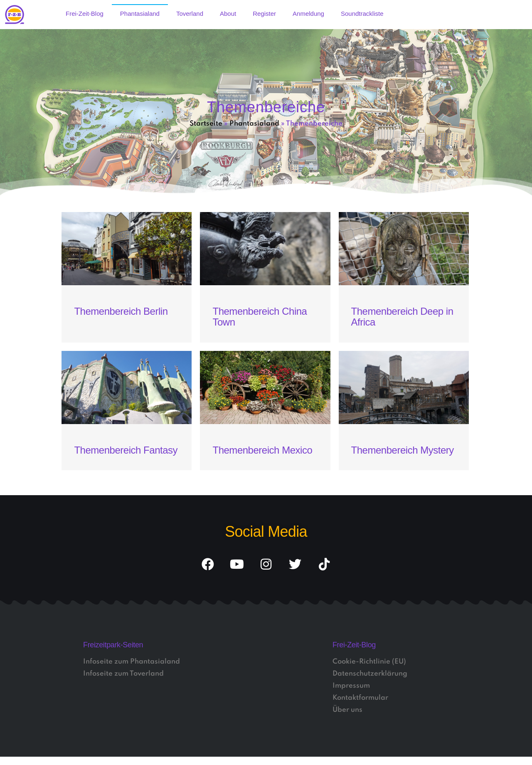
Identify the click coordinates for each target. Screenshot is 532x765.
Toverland (190, 14)
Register (264, 14)
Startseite (206, 124)
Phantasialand (140, 14)
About (228, 14)
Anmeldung (308, 14)
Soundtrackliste (362, 14)
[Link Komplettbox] (127, 277)
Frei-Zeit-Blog (85, 14)
